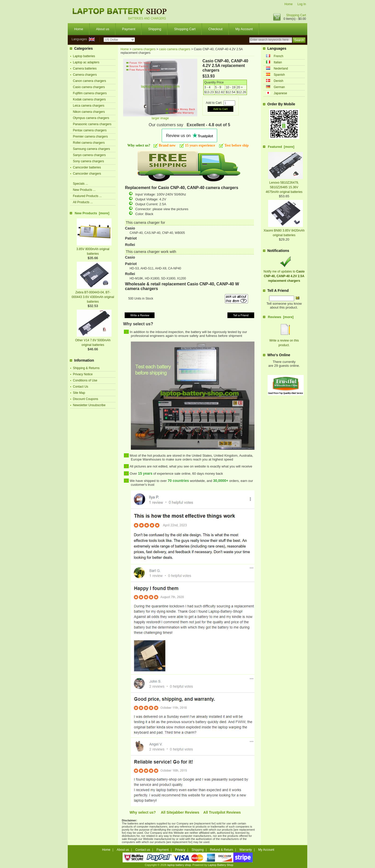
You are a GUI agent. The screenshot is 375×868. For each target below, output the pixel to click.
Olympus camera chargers (91, 118)
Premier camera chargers (90, 137)
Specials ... (80, 184)
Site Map (79, 393)
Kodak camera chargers (89, 99)
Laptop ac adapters (86, 62)
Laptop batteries (84, 56)
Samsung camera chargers (91, 149)
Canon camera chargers (90, 81)
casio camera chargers (174, 49)
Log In (302, 4)
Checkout (215, 29)
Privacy (180, 850)
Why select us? (143, 812)
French (279, 56)
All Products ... (83, 202)
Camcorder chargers (87, 174)
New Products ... (84, 190)
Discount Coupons (86, 399)
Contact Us (80, 387)
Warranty (246, 850)
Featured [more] (281, 147)
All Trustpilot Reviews (222, 812)
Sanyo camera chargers (89, 155)
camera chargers (144, 49)
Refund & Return (221, 850)
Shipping (155, 29)
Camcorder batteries (87, 167)
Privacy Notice (83, 374)
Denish (279, 81)
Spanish (279, 75)
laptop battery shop (179, 865)
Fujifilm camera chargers (90, 93)
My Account (244, 29)
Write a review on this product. (284, 341)
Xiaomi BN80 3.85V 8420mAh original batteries (284, 231)
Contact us (143, 850)
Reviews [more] (281, 317)
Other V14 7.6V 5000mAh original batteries (93, 340)
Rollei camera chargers (89, 143)
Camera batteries (85, 69)
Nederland (281, 69)
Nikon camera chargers (89, 112)
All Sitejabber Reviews (180, 812)
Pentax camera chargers (90, 130)
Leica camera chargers (89, 106)
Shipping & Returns (86, 368)
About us (103, 29)
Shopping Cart (296, 15)
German (279, 87)
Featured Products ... (87, 196)
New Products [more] (92, 213)
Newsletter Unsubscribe (89, 405)
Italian (278, 62)
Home (288, 4)
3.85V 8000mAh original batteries (94, 249)
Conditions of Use (85, 380)
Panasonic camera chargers (92, 124)
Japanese (280, 93)
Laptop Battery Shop (220, 865)
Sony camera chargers (88, 161)
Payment (129, 29)
